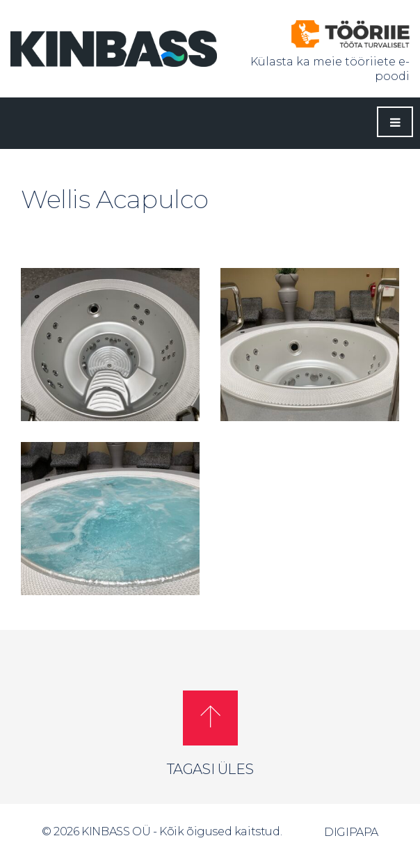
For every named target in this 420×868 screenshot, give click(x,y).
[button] (210, 718)
